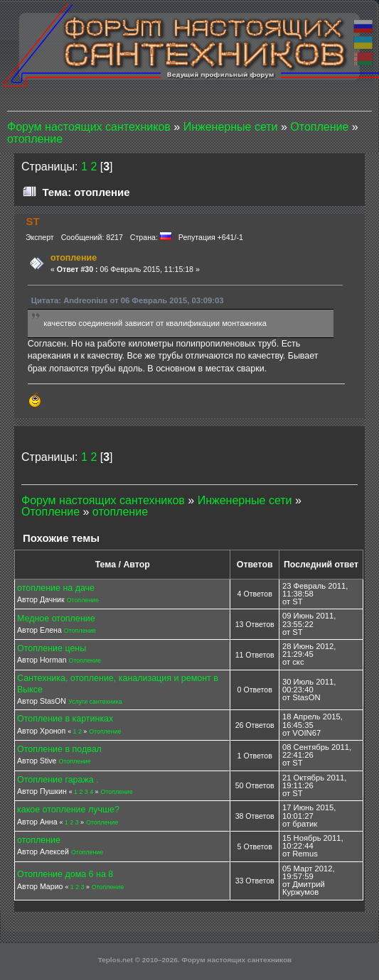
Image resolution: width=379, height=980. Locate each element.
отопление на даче (56, 588)
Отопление (83, 600)
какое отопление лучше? (68, 810)
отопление (39, 840)
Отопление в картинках (65, 719)
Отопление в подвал (59, 749)
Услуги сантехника (95, 702)
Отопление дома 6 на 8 (65, 874)
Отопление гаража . (58, 780)
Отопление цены (52, 648)
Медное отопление (56, 619)
